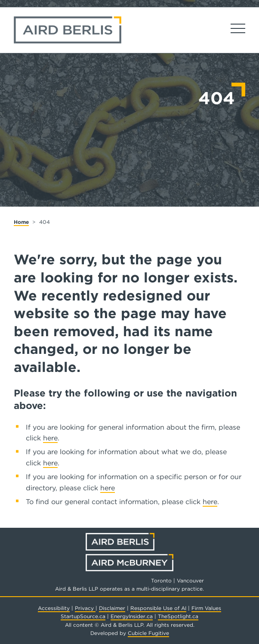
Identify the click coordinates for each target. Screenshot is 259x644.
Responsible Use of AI (158, 608)
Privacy (85, 608)
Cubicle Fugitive (148, 633)
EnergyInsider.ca (132, 616)
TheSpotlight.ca (178, 616)
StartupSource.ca (83, 616)
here (50, 438)
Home (21, 222)
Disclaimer (112, 608)
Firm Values (206, 608)
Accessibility (54, 608)
